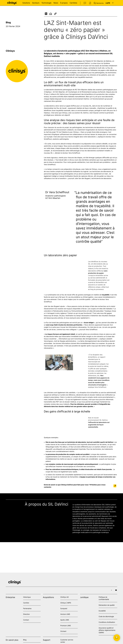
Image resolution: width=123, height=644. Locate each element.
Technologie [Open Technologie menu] (46, 3)
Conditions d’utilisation (107, 622)
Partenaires (27, 608)
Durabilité (102, 611)
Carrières (73, 3)
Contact (85, 3)
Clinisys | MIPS (66, 603)
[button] (99, 3)
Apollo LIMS (65, 620)
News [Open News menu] (56, 3)
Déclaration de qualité (107, 605)
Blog (8, 22)
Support (90, 3)
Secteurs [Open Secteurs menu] (36, 3)
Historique (27, 597)
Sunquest (64, 608)
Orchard (63, 631)
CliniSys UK (65, 597)
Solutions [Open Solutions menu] (26, 3)
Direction (26, 614)
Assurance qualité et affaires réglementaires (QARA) (107, 630)
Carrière (26, 603)
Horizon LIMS (65, 614)
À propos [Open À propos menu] (64, 3)
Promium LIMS (66, 626)
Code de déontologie (106, 616)
